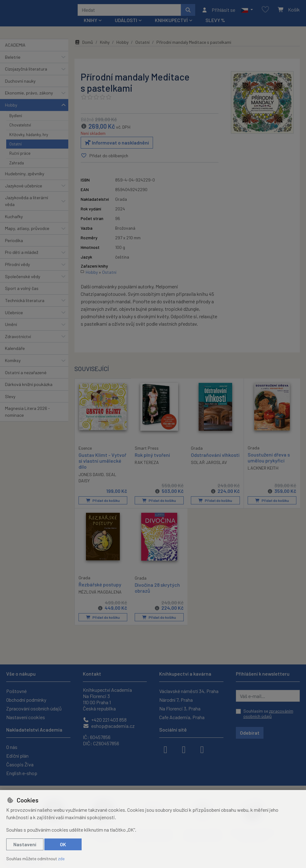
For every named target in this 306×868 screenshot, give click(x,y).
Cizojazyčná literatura (26, 71)
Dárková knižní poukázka (29, 386)
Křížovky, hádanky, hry (29, 137)
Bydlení (16, 118)
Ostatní (16, 146)
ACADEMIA (15, 47)
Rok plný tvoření (152, 457)
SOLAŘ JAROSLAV (209, 470)
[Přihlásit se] (218, 11)
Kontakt (92, 674)
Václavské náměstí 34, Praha (189, 691)
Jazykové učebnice (24, 188)
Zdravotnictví (18, 339)
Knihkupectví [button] (171, 22)
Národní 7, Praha (176, 700)
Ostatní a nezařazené (26, 375)
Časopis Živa (20, 764)
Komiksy (13, 363)
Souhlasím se (268, 714)
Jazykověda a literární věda (27, 203)
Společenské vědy (23, 279)
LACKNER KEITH (263, 470)
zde (61, 859)
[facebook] (165, 749)
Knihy (105, 44)
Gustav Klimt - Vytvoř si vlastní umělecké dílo (102, 463)
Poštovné (16, 691)
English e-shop (22, 773)
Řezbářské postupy (100, 586)
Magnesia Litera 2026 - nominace (27, 414)
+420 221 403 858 (105, 720)
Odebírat (250, 733)
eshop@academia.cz (109, 726)
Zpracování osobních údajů (34, 708)
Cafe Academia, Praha (182, 717)
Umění (11, 326)
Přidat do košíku (103, 502)
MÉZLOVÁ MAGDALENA (100, 593)
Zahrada (17, 165)
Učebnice (14, 315)
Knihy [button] (90, 22)
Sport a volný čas (22, 290)
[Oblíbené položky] (265, 11)
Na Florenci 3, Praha (180, 708)
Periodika (14, 243)
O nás (12, 747)
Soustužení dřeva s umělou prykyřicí (269, 460)
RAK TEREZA (147, 464)
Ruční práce (20, 155)
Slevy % (215, 22)
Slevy (10, 399)
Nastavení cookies (26, 717)
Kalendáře (15, 350)
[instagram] (184, 749)
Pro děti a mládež (22, 255)
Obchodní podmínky (26, 700)
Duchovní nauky (20, 83)
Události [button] (126, 22)
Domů (84, 44)
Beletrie (13, 59)
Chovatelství (20, 127)
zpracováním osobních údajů (268, 714)
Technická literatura (25, 303)
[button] (247, 11)
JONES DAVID (91, 476)
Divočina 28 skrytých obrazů (157, 589)
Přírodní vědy (18, 266)
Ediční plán (17, 756)
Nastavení (25, 844)
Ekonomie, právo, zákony (29, 95)
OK (63, 844)
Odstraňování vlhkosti (206, 460)
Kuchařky (14, 219)
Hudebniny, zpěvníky (25, 176)
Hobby (11, 107)
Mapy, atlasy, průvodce (27, 230)
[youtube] (202, 749)
